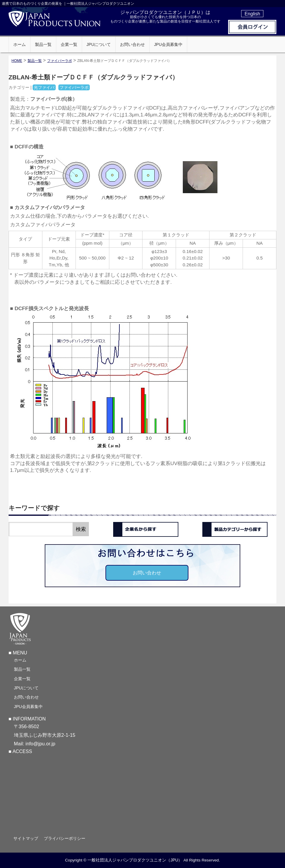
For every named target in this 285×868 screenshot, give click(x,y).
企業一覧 (22, 679)
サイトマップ (26, 838)
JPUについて (26, 688)
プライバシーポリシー (66, 838)
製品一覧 (22, 669)
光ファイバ (44, 87)
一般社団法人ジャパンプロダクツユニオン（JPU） (135, 860)
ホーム (20, 660)
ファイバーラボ (60, 61)
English (252, 14)
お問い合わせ (147, 573)
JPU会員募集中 (28, 707)
